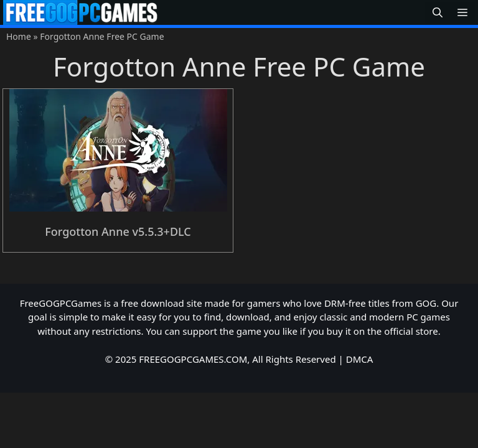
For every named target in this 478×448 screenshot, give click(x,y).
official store (411, 331)
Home (19, 36)
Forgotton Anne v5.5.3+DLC (118, 231)
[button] (438, 13)
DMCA (360, 359)
